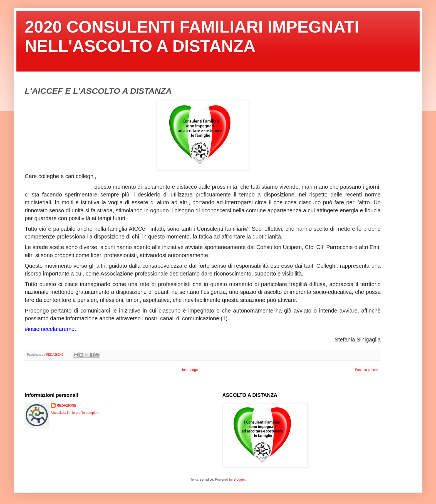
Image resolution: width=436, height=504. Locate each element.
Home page (189, 370)
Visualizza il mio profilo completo (75, 413)
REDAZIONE (67, 405)
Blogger (239, 480)
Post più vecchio (367, 370)
